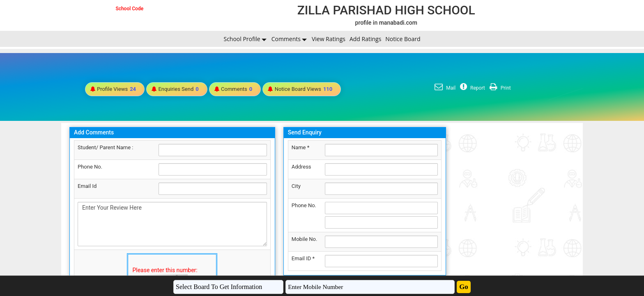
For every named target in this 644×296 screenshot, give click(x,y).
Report (471, 88)
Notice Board (403, 39)
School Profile (242, 39)
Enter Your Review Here (172, 224)
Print (499, 88)
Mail (444, 88)
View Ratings (329, 39)
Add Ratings (365, 39)
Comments (286, 39)
